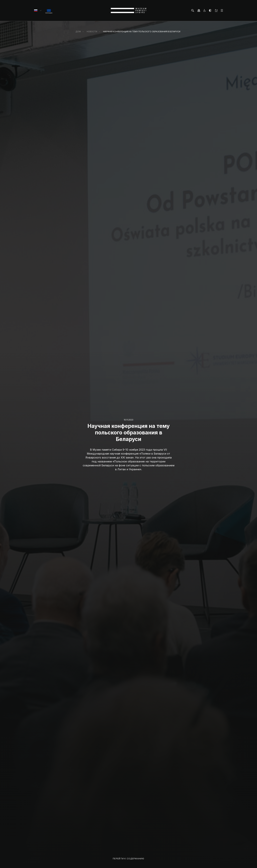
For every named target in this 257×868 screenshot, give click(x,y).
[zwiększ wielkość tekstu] (216, 10)
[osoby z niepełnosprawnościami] (205, 10)
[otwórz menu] (222, 10)
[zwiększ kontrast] (210, 10)
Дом (78, 32)
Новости (92, 32)
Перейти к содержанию (128, 859)
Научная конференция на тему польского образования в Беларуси (142, 32)
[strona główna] (128, 10)
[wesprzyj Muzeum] (199, 10)
